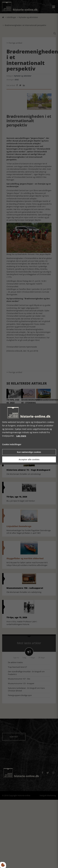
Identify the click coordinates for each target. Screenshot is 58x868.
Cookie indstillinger (12, 444)
